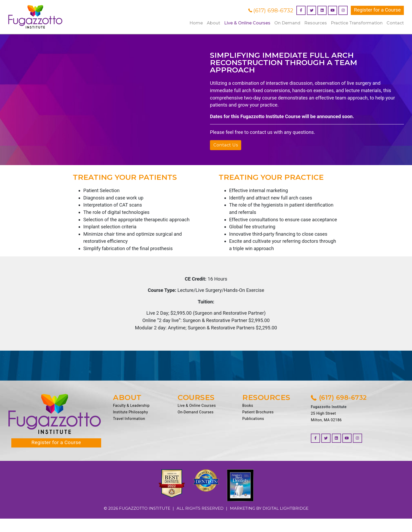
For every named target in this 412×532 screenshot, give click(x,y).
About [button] (213, 23)
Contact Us (226, 147)
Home (196, 23)
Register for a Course (377, 10)
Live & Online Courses (197, 419)
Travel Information (129, 432)
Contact (395, 23)
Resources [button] (316, 23)
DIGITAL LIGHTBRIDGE (285, 522)
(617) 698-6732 (271, 10)
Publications (253, 432)
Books (248, 419)
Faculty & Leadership (131, 419)
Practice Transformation (357, 23)
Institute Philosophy (130, 426)
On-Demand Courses (196, 426)
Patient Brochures (258, 426)
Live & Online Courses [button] (247, 23)
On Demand (287, 23)
